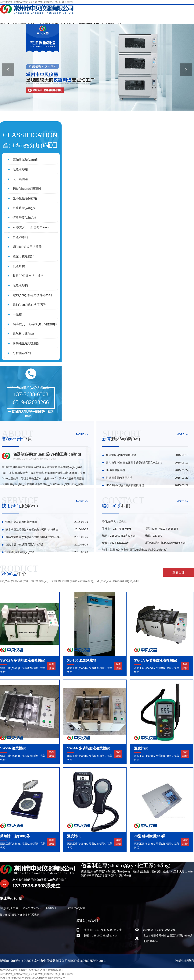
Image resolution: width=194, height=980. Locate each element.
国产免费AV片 (56, 978)
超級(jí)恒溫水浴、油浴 (28, 276)
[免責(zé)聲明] (185, 961)
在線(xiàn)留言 (77, 908)
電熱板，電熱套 (23, 334)
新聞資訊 (51, 908)
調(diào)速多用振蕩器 (27, 247)
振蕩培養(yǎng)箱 (25, 208)
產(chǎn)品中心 (32, 908)
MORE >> (82, 434)
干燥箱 (17, 314)
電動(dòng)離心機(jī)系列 (29, 305)
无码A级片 (18, 978)
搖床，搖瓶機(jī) (24, 256)
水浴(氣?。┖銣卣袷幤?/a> (31, 227)
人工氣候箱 (20, 179)
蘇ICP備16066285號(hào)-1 (87, 961)
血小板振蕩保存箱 (25, 198)
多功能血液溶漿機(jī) (27, 343)
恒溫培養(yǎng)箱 (25, 218)
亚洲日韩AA (31, 978)
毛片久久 (5, 978)
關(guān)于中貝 (9, 908)
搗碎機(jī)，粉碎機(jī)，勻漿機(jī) (35, 324)
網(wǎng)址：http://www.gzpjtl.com (166, 543)
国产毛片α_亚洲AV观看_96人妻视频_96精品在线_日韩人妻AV (37, 2)
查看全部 (178, 572)
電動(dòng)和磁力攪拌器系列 (32, 295)
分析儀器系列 (22, 353)
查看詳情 (51, 666)
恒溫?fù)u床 (21, 237)
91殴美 (43, 978)
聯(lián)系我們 (31, 915)
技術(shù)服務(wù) (11, 915)
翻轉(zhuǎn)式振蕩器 (27, 189)
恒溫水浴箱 (20, 169)
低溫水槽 (19, 266)
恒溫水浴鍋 (20, 285)
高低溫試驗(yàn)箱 (25, 160)
